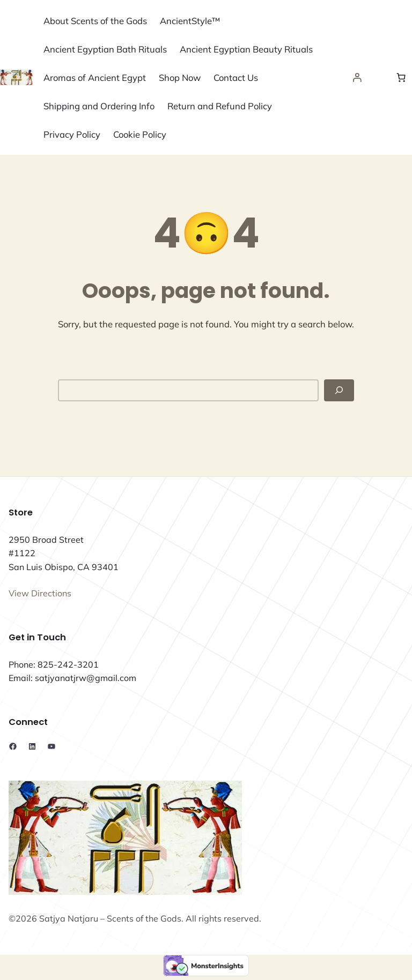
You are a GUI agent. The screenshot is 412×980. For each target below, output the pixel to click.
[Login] (357, 78)
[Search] (339, 390)
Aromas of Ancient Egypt (95, 77)
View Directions (40, 593)
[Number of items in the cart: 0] (401, 78)
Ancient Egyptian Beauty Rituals (246, 49)
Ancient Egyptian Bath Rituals (105, 49)
